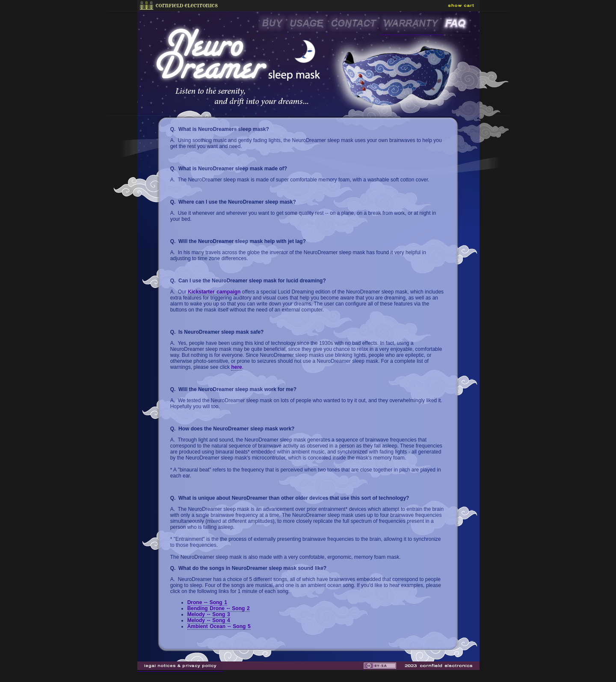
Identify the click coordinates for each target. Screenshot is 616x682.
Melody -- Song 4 (209, 620)
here (236, 367)
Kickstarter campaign (214, 292)
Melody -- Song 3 (209, 614)
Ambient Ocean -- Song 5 (219, 626)
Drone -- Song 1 (207, 602)
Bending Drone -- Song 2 (219, 608)
